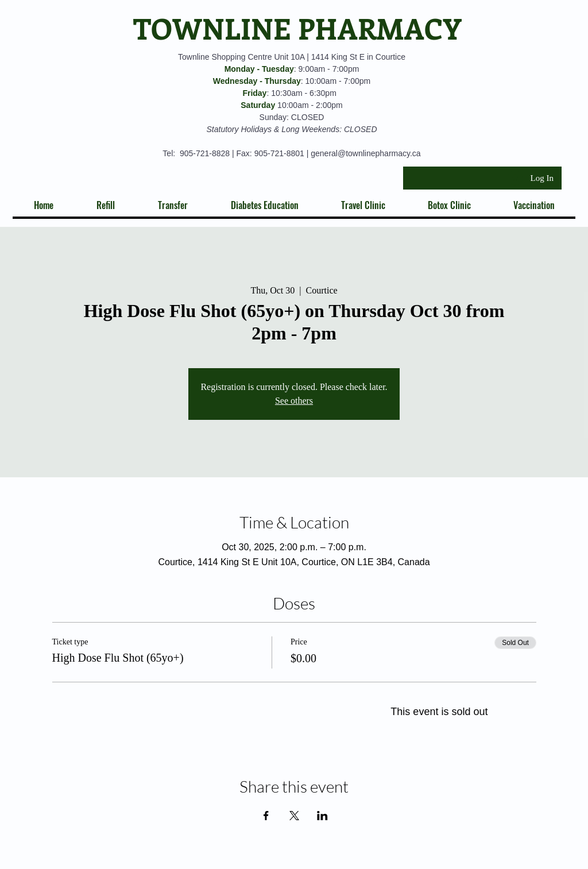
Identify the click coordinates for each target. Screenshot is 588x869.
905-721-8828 (205, 153)
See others (294, 401)
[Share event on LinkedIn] (322, 816)
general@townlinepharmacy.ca (365, 153)
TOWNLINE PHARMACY (297, 28)
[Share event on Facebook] (266, 816)
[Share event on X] (294, 816)
